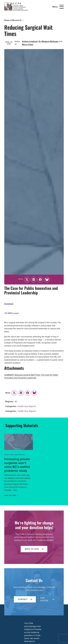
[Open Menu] (62, 7)
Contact (25, 599)
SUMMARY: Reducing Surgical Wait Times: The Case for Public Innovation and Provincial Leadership (31, 376)
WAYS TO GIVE (34, 549)
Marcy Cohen (28, 45)
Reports (32, 406)
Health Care (23, 406)
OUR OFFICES (47, 599)
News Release (19, 455)
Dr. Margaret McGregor (49, 41)
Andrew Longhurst (30, 41)
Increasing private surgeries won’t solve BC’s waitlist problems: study (17, 465)
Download (9, 304)
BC (16, 402)
